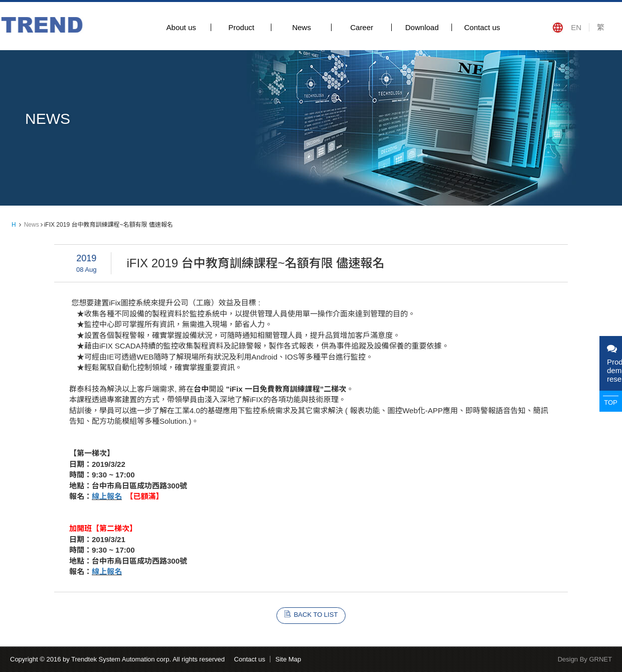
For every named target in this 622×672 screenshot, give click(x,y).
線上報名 (107, 496)
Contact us (482, 27)
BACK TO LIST (316, 615)
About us (181, 27)
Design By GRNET (585, 659)
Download (422, 27)
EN (576, 27)
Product (241, 27)
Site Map (288, 659)
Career (362, 27)
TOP (611, 402)
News (301, 27)
